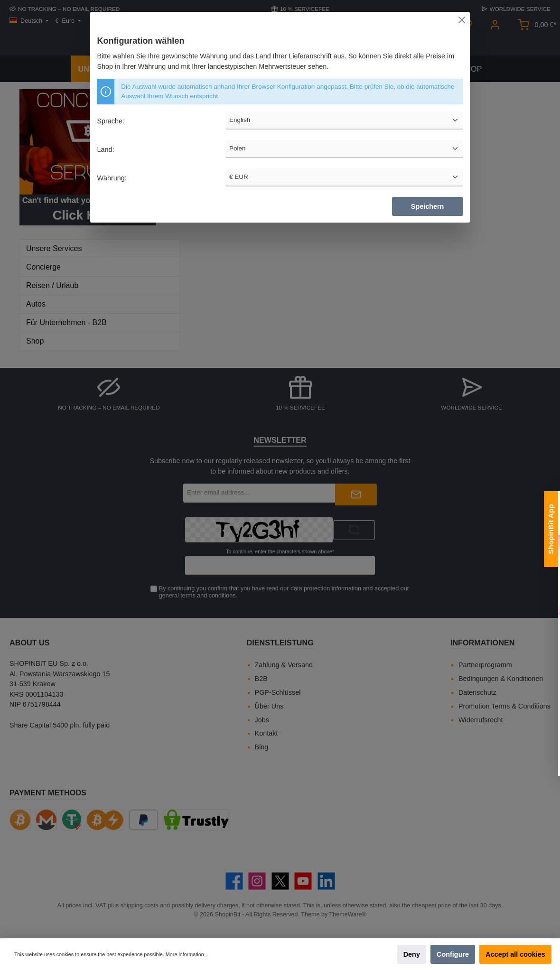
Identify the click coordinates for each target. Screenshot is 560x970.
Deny (412, 954)
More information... (187, 954)
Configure (453, 954)
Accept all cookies (515, 954)
